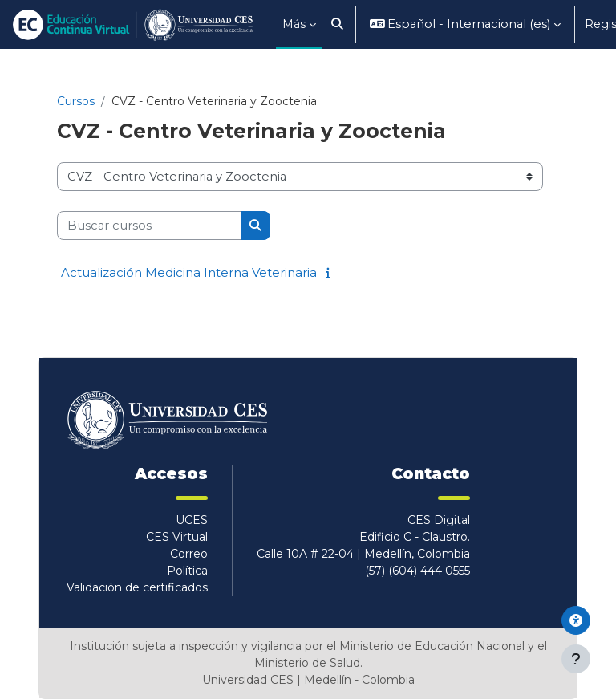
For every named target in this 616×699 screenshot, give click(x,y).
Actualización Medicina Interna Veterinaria (189, 272)
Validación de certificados (137, 587)
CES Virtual (177, 537)
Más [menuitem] (294, 24)
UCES (192, 520)
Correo (189, 554)
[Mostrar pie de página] (576, 659)
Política (187, 571)
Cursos (76, 101)
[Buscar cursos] (149, 226)
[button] (337, 24)
